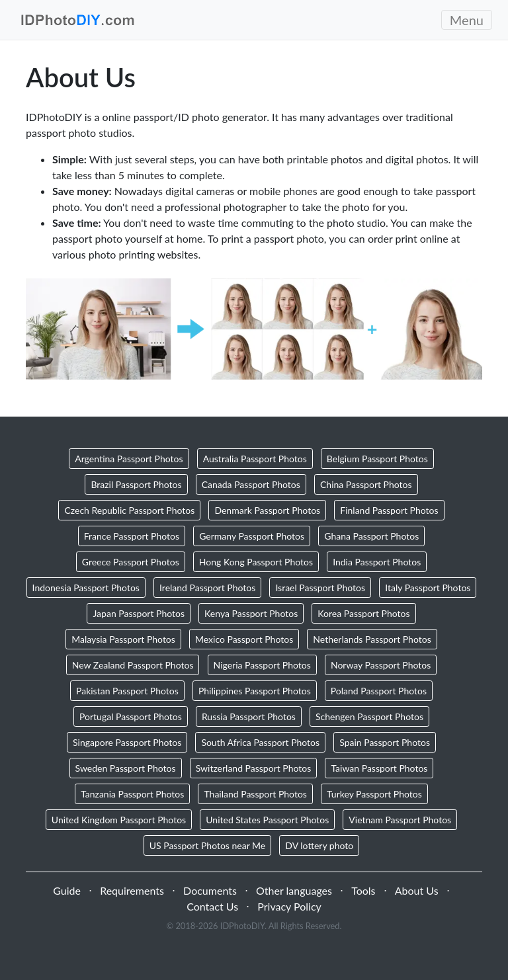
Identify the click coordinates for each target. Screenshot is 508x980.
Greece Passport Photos (131, 562)
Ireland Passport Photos (207, 588)
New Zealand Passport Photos (133, 665)
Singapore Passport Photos (127, 742)
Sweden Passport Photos (126, 768)
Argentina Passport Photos (129, 459)
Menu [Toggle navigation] (467, 20)
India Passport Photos (377, 562)
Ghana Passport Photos (371, 536)
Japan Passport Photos (139, 613)
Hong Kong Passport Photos (256, 562)
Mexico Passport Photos (244, 639)
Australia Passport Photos (255, 459)
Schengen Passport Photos (369, 716)
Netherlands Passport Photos (372, 639)
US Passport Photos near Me (208, 845)
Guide (67, 890)
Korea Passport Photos (363, 613)
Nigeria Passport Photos (262, 665)
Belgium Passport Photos (377, 459)
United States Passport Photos (267, 820)
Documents (210, 890)
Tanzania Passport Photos (132, 794)
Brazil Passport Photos (136, 484)
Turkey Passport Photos (374, 794)
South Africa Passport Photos (260, 742)
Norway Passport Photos (381, 665)
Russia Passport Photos (249, 716)
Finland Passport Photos (389, 510)
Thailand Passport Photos (255, 794)
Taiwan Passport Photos (379, 768)
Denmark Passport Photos (267, 510)
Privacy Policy (289, 906)
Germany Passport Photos (252, 536)
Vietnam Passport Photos (400, 820)
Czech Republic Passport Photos (129, 510)
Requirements (132, 890)
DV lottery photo (319, 845)
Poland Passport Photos (379, 691)
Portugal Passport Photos (131, 716)
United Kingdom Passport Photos (119, 820)
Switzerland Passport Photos (254, 768)
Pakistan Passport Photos (127, 691)
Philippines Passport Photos (255, 691)
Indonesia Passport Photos (86, 588)
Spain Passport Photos (385, 742)
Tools (363, 890)
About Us (417, 890)
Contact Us (212, 906)
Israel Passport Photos (320, 588)
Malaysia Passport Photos (123, 639)
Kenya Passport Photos (251, 613)
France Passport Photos (132, 536)
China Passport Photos (366, 484)
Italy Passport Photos (428, 588)
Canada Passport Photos (251, 484)
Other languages (294, 890)
